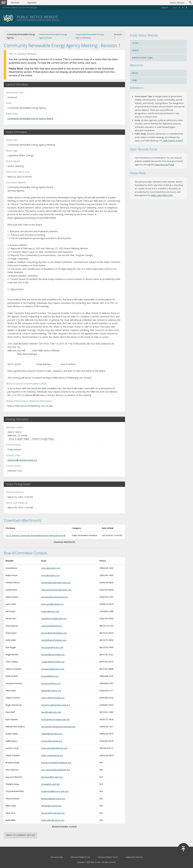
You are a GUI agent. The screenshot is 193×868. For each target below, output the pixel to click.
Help (134, 80)
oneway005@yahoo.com (53, 669)
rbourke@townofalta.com (53, 654)
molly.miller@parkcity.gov (53, 820)
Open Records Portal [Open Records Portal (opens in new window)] (164, 165)
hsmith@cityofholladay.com (54, 640)
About (135, 73)
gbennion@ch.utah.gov (52, 777)
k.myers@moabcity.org (52, 741)
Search (135, 50)
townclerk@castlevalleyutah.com (56, 590)
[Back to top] (183, 849)
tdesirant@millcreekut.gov (53, 799)
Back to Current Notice (21, 835)
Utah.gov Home (57, 857)
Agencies (33, 3)
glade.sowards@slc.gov (52, 755)
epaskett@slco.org (50, 676)
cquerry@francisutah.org (53, 698)
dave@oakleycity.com (51, 712)
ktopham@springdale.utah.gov (55, 719)
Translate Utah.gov (134, 857)
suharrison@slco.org (51, 683)
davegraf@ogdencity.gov (53, 813)
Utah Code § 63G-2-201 (162, 195)
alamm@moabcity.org (51, 691)
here (93, 63)
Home (135, 43)
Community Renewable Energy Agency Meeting (90, 36)
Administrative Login (142, 58)
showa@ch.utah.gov (51, 784)
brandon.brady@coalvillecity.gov (56, 763)
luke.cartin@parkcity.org (52, 604)
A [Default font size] (183, 8)
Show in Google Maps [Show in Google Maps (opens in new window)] (43, 439)
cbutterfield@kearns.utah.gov (55, 791)
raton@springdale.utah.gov (54, 618)
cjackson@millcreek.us (52, 626)
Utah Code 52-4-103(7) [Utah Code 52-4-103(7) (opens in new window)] (173, 141)
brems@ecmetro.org (51, 568)
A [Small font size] (179, 8)
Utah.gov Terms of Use (80, 857)
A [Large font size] (186, 7)
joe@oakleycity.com (50, 611)
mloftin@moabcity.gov (51, 806)
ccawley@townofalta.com (53, 662)
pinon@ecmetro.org (50, 575)
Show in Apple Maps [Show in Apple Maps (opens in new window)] (19, 439)
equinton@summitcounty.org (22, 460)
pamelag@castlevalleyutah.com (56, 582)
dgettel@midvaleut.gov (52, 734)
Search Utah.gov (177, 3)
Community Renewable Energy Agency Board (53, 36)
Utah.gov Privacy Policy (108, 857)
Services (16, 3)
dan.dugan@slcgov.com (52, 647)
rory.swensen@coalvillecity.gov (56, 770)
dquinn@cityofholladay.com (54, 633)
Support (164, 7)
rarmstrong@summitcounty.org (56, 705)
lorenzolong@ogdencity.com (54, 748)
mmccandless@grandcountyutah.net (58, 727)
